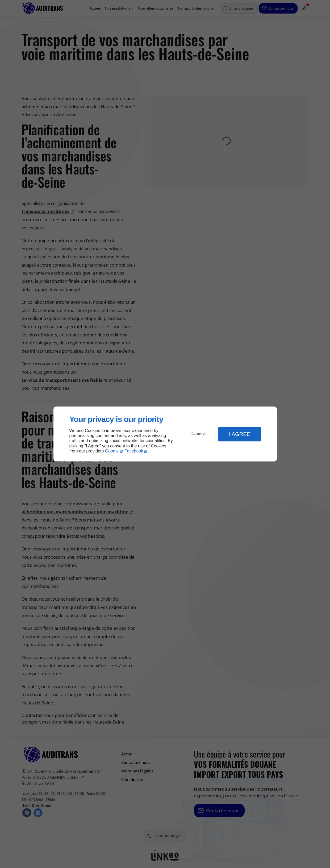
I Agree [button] (240, 434)
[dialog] (165, 434)
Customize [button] (199, 434)
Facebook (134, 451)
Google (112, 451)
